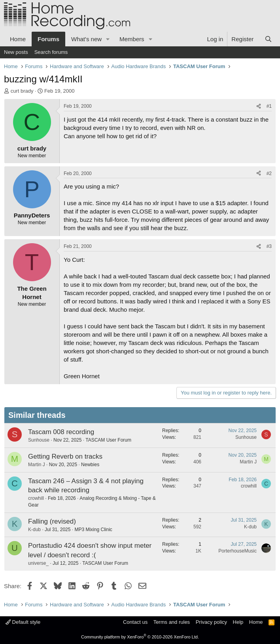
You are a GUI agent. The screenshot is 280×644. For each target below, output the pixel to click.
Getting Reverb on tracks (65, 456)
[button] (108, 39)
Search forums (51, 52)
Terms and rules (172, 622)
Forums (48, 39)
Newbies (90, 465)
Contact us (135, 622)
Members (132, 39)
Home (18, 39)
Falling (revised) (52, 521)
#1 (269, 106)
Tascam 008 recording (61, 432)
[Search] (268, 39)
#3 (269, 246)
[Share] (259, 106)
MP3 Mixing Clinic (93, 530)
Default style (23, 622)
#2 (269, 173)
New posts (16, 52)
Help (238, 622)
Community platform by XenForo (140, 637)
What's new (86, 39)
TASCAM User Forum (108, 440)
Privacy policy (211, 622)
